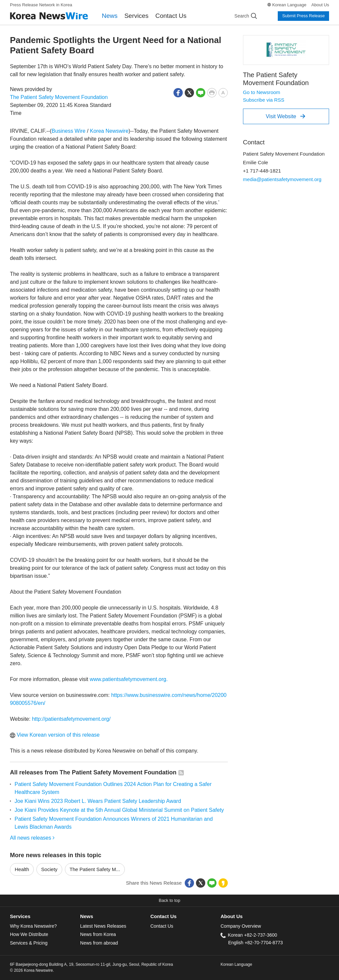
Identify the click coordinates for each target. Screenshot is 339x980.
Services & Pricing (29, 943)
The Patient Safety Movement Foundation (59, 97)
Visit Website (286, 116)
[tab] (45, 917)
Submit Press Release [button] (303, 16)
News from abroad (99, 943)
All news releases (32, 838)
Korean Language (289, 5)
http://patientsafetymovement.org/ (71, 719)
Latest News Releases (103, 926)
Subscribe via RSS (264, 100)
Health (22, 869)
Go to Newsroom (262, 92)
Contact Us (171, 16)
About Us (320, 5)
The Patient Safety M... (95, 869)
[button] (178, 92)
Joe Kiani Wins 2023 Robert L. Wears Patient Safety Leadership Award (98, 801)
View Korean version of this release (55, 735)
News (110, 16)
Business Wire (69, 131)
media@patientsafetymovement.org (282, 179)
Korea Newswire (109, 131)
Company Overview (241, 926)
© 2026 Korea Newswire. (32, 970)
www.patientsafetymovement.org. (129, 679)
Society (49, 869)
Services (137, 16)
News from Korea (98, 934)
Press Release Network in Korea (41, 5)
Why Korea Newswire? (33, 926)
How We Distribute (29, 934)
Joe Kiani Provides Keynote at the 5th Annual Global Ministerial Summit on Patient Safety (119, 810)
